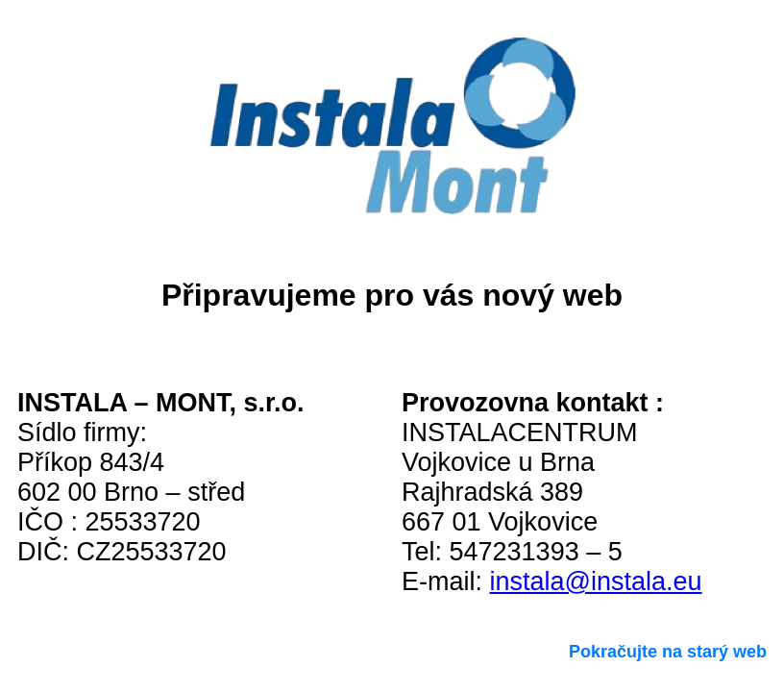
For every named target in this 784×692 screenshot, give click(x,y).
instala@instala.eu (596, 581)
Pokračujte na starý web (668, 652)
